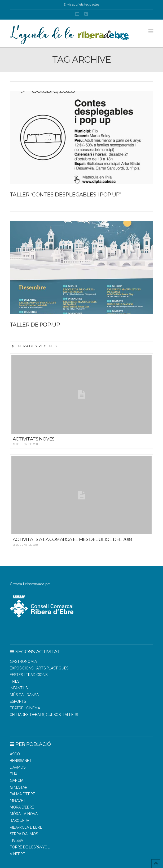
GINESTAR (19, 787)
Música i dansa (24, 695)
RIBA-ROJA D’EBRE (26, 827)
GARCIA (17, 780)
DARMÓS (18, 767)
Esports (18, 701)
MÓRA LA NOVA (24, 814)
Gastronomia (23, 662)
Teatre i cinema (25, 708)
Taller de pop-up (35, 325)
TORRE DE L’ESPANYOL (30, 847)
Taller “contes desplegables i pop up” (66, 195)
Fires (15, 681)
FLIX (14, 774)
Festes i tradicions (29, 675)
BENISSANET (21, 761)
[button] (151, 31)
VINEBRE (17, 854)
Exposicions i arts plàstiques (39, 668)
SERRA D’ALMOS (24, 834)
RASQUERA (19, 821)
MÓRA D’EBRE (22, 807)
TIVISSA (16, 841)
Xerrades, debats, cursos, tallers (44, 715)
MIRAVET (18, 801)
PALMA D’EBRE (22, 794)
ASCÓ (15, 754)
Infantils (19, 688)
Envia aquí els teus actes (81, 4)
